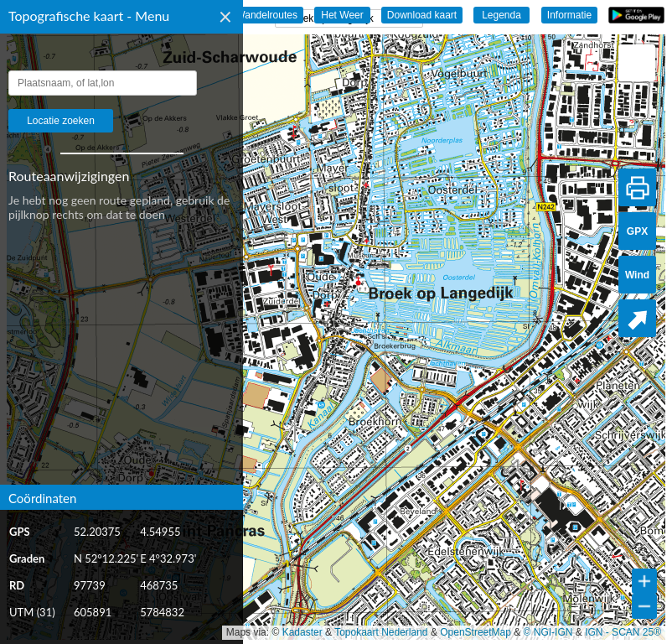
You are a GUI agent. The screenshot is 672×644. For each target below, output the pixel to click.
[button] (637, 63)
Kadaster (302, 632)
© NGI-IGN (548, 632)
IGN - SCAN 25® (623, 632)
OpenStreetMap (476, 632)
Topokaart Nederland (381, 632)
